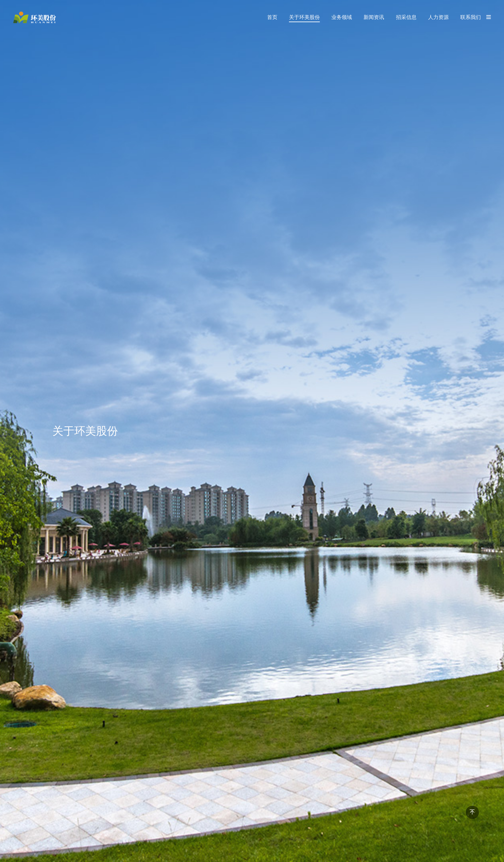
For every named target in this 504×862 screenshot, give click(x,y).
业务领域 (342, 17)
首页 (272, 17)
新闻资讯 (374, 17)
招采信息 (406, 17)
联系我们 (471, 17)
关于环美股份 (304, 17)
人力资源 (438, 17)
